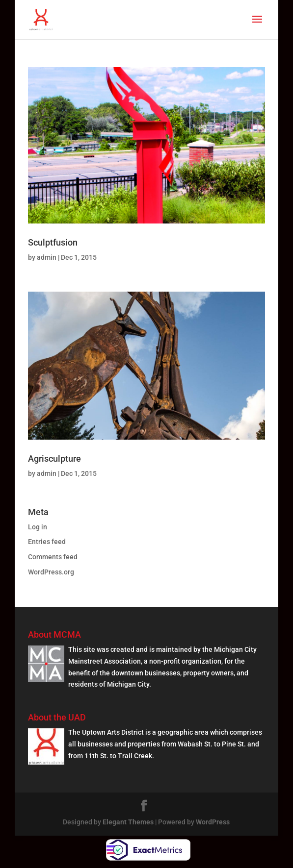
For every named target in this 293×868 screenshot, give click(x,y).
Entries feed (47, 542)
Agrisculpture (54, 459)
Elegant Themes (128, 822)
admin (47, 257)
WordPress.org (51, 572)
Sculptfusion (53, 242)
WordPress (213, 822)
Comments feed (53, 557)
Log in (38, 527)
